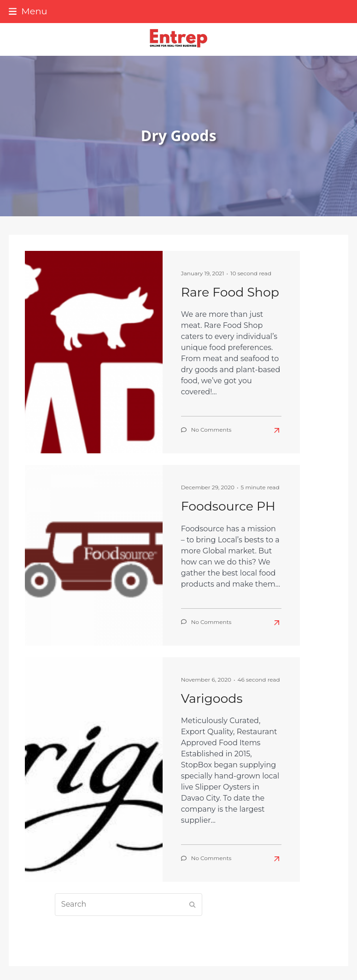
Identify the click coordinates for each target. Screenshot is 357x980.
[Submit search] (193, 904)
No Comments (211, 430)
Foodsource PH (228, 506)
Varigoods (212, 698)
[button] (28, 11)
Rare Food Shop (230, 292)
